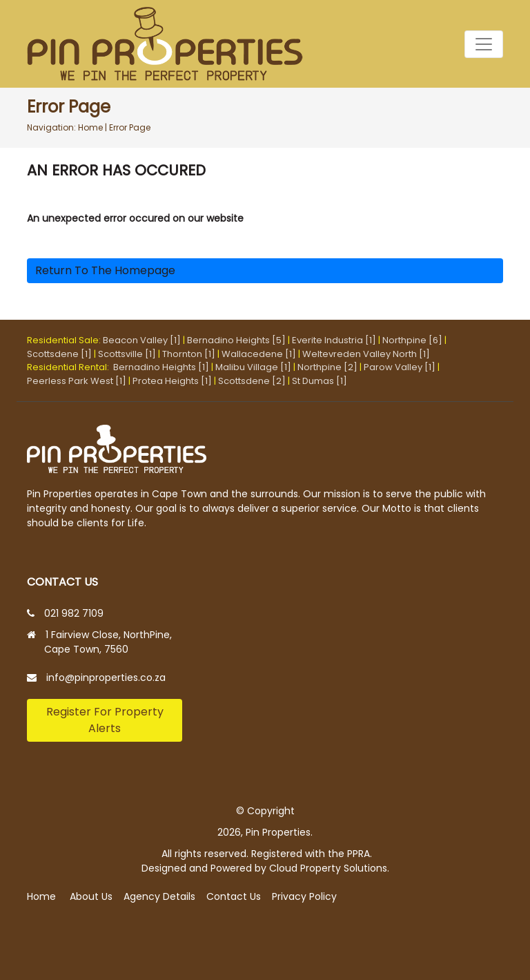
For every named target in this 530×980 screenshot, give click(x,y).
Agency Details (159, 896)
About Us (91, 896)
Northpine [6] (412, 340)
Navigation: (51, 127)
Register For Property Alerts (105, 720)
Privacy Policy (304, 896)
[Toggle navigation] (484, 44)
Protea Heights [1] (172, 381)
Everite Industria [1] (334, 340)
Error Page (130, 127)
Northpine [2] (327, 367)
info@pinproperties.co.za (106, 678)
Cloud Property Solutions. (329, 868)
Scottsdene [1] (59, 354)
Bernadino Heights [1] (161, 367)
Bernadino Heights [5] (236, 340)
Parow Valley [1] (400, 367)
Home (90, 127)
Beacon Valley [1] (142, 340)
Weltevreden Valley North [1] (366, 354)
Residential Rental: (70, 367)
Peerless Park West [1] (77, 381)
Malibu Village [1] (253, 367)
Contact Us (234, 896)
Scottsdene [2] (252, 381)
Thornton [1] (189, 354)
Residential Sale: (65, 340)
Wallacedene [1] (259, 354)
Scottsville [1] (127, 354)
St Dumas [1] (320, 381)
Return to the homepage (105, 270)
